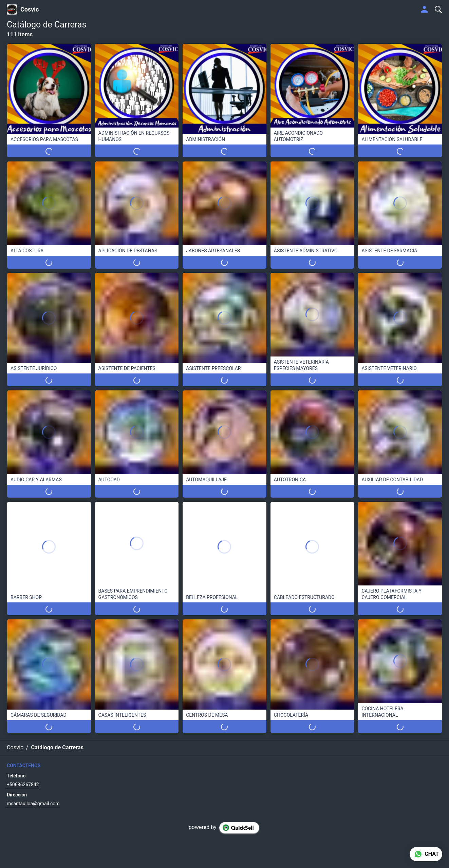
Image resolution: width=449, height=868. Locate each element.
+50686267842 (23, 785)
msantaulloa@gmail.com (33, 804)
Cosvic (30, 9)
